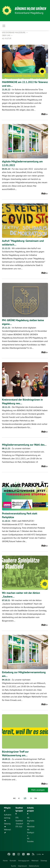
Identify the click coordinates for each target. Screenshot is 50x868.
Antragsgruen (24, 861)
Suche (13, 866)
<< (14, 798)
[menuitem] (5, 860)
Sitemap (44, 861)
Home (5, 861)
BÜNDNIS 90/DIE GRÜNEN (30, 9)
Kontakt (13, 861)
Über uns (6, 35)
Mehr (44, 114)
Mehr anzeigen (38, 790)
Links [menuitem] (39, 854)
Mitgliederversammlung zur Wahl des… (24, 445)
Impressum (22, 866)
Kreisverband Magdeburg (14, 32)
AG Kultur (7, 38)
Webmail (35, 861)
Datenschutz (34, 866)
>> (36, 798)
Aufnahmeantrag (8, 816)
